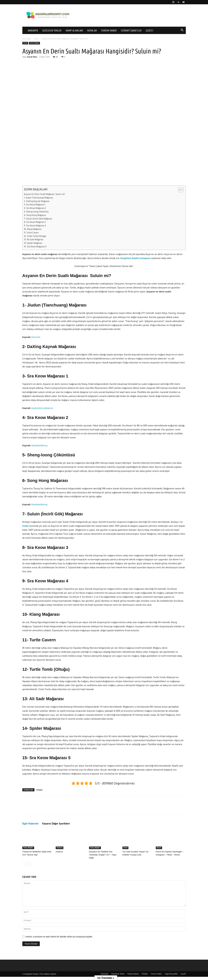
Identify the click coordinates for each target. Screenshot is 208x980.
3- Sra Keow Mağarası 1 (35, 205)
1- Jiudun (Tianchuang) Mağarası (38, 198)
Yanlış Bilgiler (34, 43)
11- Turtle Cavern (31, 233)
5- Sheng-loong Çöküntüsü (36, 212)
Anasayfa (33, 30)
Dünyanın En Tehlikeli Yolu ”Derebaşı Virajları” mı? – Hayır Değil (103, 855)
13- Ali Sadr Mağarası (34, 239)
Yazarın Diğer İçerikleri (56, 824)
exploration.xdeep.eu (42, 408)
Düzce (159, 848)
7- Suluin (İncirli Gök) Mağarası (38, 219)
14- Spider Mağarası (33, 243)
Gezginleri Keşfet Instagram (135, 258)
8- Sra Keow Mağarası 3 (35, 222)
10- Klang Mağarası (33, 229)
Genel (36, 39)
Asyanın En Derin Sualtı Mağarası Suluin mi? (44, 194)
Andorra (60, 848)
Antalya (39, 790)
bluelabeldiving (39, 445)
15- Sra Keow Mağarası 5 (35, 246)
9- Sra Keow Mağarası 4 (35, 225)
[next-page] (29, 864)
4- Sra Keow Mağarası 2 (35, 208)
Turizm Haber (109, 30)
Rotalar (92, 30)
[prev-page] (24, 864)
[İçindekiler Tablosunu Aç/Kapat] (179, 190)
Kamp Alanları (74, 30)
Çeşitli (149, 30)
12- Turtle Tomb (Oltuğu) (35, 236)
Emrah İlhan (32, 57)
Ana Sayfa (27, 39)
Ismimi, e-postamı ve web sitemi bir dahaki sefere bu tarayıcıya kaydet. (59, 937)
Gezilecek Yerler (52, 30)
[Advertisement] (104, 91)
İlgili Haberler (31, 824)
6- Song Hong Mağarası (35, 215)
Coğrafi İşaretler (131, 30)
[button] (182, 30)
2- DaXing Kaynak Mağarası (37, 201)
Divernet (36, 337)
